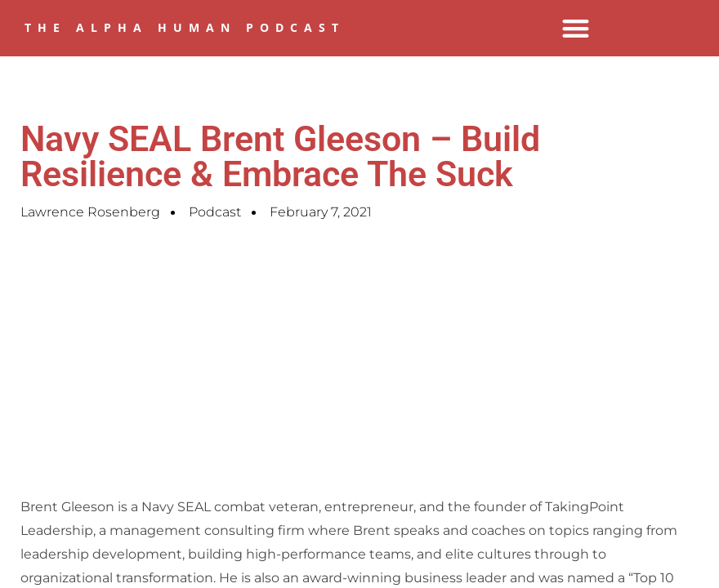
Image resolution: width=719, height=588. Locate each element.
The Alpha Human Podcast (185, 27)
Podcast (215, 212)
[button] (576, 28)
